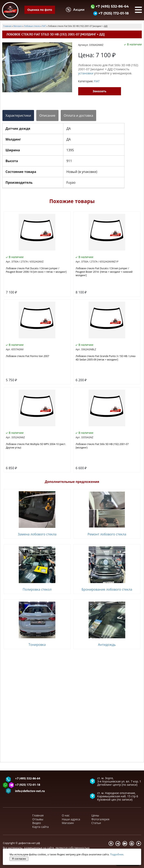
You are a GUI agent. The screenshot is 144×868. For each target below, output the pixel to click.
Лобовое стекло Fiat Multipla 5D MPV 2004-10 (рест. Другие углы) (36, 446)
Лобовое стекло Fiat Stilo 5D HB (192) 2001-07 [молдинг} (102, 446)
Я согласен (19, 859)
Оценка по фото (40, 10)
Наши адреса (71, 819)
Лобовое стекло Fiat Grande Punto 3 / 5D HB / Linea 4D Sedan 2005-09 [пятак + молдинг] (106, 358)
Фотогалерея (100, 819)
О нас (66, 815)
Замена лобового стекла (37, 534)
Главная (38, 815)
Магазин (68, 823)
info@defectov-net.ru (30, 791)
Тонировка (37, 645)
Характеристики (18, 115)
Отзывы (38, 819)
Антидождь (107, 645)
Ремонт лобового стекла (107, 534)
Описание (47, 115)
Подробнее (117, 854)
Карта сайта (41, 827)
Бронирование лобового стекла (107, 589)
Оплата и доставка (79, 115)
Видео (37, 823)
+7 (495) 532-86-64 (110, 6)
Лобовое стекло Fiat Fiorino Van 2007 (28, 356)
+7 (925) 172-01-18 (111, 13)
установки (86, 73)
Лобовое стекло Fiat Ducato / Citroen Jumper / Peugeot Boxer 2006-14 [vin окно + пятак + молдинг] (36, 270)
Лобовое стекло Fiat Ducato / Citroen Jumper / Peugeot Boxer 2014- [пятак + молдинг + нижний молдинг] (104, 272)
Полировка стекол (37, 589)
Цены (95, 815)
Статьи (96, 823)
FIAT (97, 81)
